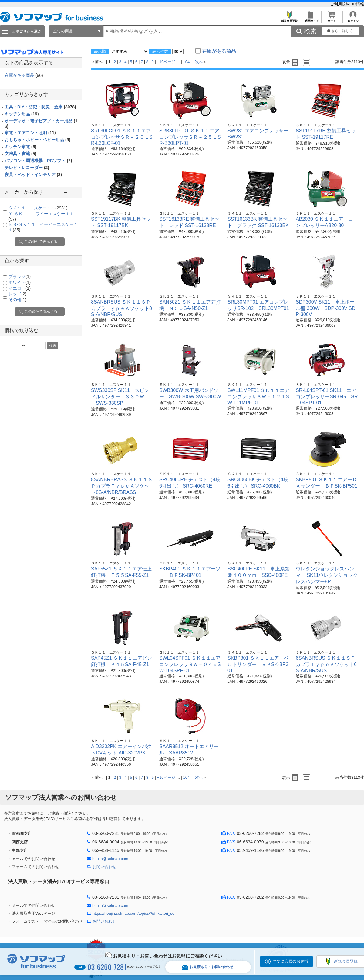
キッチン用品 (22, 114)
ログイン (353, 19)
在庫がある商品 (24, 75)
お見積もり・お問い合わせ (207, 967)
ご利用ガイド (310, 19)
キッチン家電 (20, 147)
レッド (17, 294)
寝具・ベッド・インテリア (33, 175)
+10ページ (166, 62)
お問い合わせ (104, 867)
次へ (199, 62)
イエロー (20, 288)
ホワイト (20, 282)
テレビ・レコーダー (27, 168)
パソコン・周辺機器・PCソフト (38, 161)
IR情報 (358, 4)
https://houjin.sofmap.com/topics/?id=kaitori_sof (134, 913)
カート (332, 19)
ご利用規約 (340, 4)
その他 (17, 300)
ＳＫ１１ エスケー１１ (38, 208)
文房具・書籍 (20, 154)
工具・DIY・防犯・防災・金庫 (40, 107)
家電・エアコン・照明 (30, 133)
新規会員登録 (289, 19)
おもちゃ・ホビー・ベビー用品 (37, 140)
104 (187, 62)
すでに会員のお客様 (290, 961)
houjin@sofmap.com (110, 859)
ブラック (20, 277)
